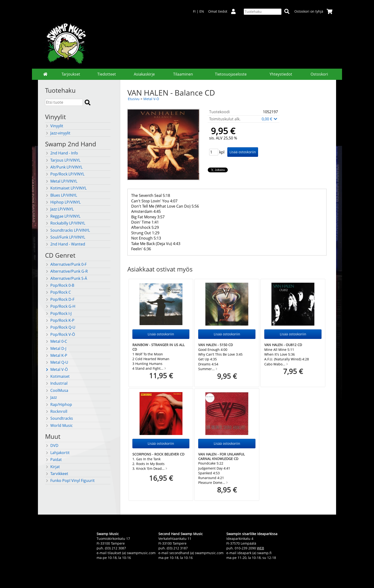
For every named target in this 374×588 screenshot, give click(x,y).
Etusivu (134, 99)
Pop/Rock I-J (58, 313)
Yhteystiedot (281, 74)
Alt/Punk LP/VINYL (64, 167)
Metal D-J (56, 348)
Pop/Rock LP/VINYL (65, 174)
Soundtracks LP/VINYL (68, 230)
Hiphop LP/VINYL (63, 202)
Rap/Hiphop (59, 404)
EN (202, 11)
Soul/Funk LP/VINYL (65, 237)
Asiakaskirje (144, 74)
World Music (59, 425)
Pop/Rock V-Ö (60, 334)
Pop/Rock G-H (60, 306)
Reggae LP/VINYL (63, 216)
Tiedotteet (107, 74)
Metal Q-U (57, 362)
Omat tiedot (224, 11)
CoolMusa (57, 390)
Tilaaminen (183, 74)
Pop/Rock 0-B (60, 285)
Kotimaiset (57, 376)
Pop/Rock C (58, 292)
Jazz (51, 397)
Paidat (53, 460)
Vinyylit (54, 126)
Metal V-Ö (56, 369)
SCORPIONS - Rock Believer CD (158, 454)
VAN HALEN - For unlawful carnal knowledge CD (221, 456)
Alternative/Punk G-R (66, 271)
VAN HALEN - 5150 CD (216, 345)
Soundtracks (59, 418)
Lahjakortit (57, 453)
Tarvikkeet (57, 474)
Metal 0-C (56, 341)
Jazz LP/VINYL (59, 209)
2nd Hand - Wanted (65, 244)
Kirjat (52, 467)
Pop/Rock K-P (60, 320)
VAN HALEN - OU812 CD (283, 345)
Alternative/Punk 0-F (66, 264)
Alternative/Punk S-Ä (66, 278)
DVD (52, 445)
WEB (260, 548)
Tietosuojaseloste (231, 74)
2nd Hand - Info (62, 153)
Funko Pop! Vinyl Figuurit (70, 481)
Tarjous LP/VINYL (63, 160)
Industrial (56, 383)
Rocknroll (56, 411)
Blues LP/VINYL (61, 195)
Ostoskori (319, 74)
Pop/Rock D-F (60, 299)
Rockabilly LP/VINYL (65, 223)
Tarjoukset (71, 74)
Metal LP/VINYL (61, 181)
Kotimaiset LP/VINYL (66, 188)
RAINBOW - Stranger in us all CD (158, 347)
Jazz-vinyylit (58, 133)
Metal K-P (56, 355)
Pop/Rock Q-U (60, 327)
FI (194, 11)
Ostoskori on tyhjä (313, 11)
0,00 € (270, 119)
